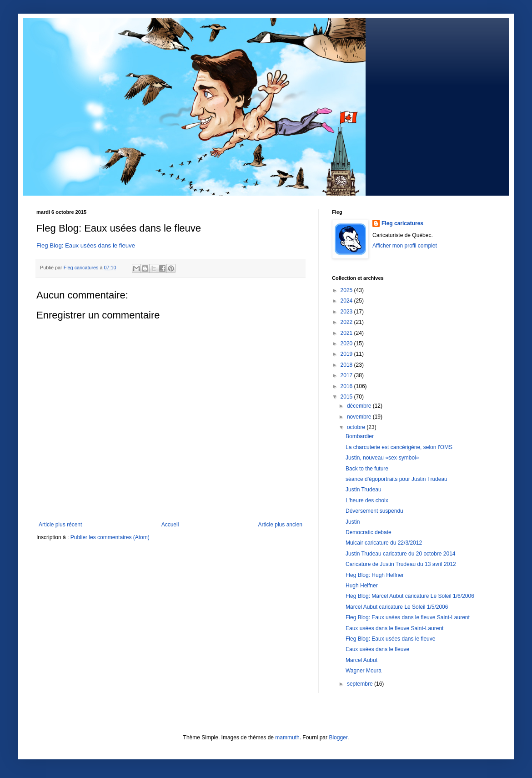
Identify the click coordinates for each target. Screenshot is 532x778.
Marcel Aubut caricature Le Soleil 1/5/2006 (397, 607)
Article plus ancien (280, 525)
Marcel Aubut (361, 660)
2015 (347, 397)
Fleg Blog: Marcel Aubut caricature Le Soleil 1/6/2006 (410, 596)
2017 (347, 375)
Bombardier (360, 436)
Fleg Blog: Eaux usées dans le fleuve (86, 245)
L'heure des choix (367, 500)
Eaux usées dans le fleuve (377, 649)
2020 (347, 344)
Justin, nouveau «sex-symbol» (382, 458)
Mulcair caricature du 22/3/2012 (384, 543)
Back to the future (367, 469)
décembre (360, 406)
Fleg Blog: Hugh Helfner (375, 575)
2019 (347, 354)
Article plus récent (60, 525)
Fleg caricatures (402, 223)
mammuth (287, 738)
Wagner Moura (364, 671)
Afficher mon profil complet (405, 246)
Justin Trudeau (364, 490)
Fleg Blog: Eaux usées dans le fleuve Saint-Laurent (408, 617)
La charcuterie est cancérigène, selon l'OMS (399, 447)
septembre (361, 684)
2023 (347, 312)
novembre (360, 417)
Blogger (338, 738)
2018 (347, 365)
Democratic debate (369, 532)
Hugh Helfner (362, 586)
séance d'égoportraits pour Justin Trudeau (396, 479)
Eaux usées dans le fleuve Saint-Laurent (394, 628)
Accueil (170, 525)
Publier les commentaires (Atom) (110, 537)
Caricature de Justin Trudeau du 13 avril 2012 (401, 564)
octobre (357, 427)
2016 (347, 386)
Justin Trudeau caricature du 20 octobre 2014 (401, 554)
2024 (347, 301)
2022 (347, 322)
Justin (353, 522)
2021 (347, 333)
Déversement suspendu (374, 511)
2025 (347, 290)
